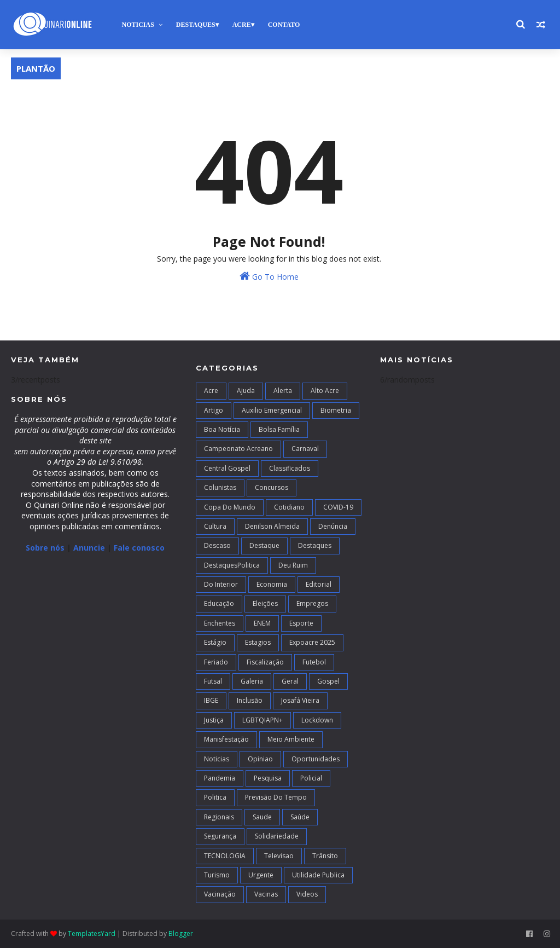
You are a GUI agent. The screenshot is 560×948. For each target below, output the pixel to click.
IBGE (211, 700)
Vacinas (266, 894)
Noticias (138, 25)
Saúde (300, 817)
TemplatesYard (92, 933)
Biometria (336, 410)
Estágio (215, 642)
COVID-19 (338, 507)
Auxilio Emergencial (272, 410)
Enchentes (220, 623)
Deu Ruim (293, 565)
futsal (213, 681)
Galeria (252, 681)
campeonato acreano (238, 449)
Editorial (319, 584)
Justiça (214, 720)
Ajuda (246, 391)
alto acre (325, 391)
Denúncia (333, 526)
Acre (242, 25)
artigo (214, 410)
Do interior (221, 584)
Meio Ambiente (291, 739)
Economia (272, 584)
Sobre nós (45, 548)
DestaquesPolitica (232, 565)
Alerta (283, 391)
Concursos (272, 487)
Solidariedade (277, 836)
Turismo (217, 875)
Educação (219, 603)
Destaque (264, 545)
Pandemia (220, 778)
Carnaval (305, 449)
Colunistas (220, 487)
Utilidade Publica (318, 875)
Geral (290, 681)
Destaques (196, 25)
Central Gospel (227, 468)
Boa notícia (222, 429)
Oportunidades (316, 759)
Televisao (279, 856)
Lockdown (317, 720)
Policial (311, 778)
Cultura (215, 526)
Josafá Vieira (300, 700)
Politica (215, 797)
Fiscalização (265, 662)
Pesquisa (268, 778)
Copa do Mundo (230, 507)
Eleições (265, 603)
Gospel (328, 681)
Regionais (219, 817)
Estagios (258, 642)
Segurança (220, 836)
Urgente (261, 875)
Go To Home (269, 276)
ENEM (262, 623)
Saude (262, 817)
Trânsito (325, 856)
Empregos (312, 603)
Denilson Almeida (272, 526)
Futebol (314, 662)
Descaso (217, 545)
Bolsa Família (279, 429)
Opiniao (260, 759)
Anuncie (90, 548)
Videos (307, 894)
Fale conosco (139, 548)
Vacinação (220, 894)
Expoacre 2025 (312, 642)
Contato (284, 25)
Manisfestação (226, 739)
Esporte (301, 623)
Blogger (181, 933)
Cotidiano (289, 507)
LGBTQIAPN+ (262, 720)
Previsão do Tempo (276, 797)
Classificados (290, 468)
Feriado (216, 662)
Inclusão (250, 700)
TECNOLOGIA (225, 856)
